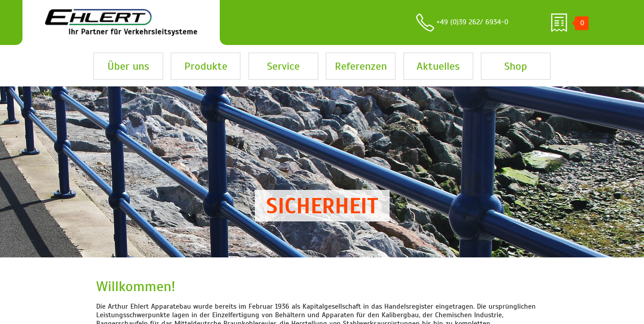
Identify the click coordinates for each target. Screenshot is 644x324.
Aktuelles (438, 66)
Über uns (128, 66)
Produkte (206, 66)
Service (283, 66)
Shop (516, 66)
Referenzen (361, 66)
